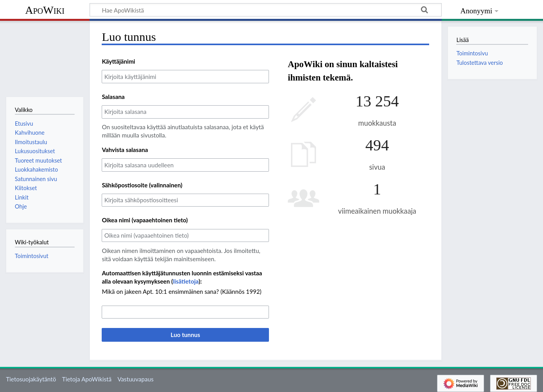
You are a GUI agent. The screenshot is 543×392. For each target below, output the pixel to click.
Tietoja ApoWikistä (87, 379)
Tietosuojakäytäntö (31, 379)
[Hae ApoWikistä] (266, 10)
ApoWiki (45, 10)
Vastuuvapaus (135, 379)
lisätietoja (186, 281)
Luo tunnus (186, 335)
